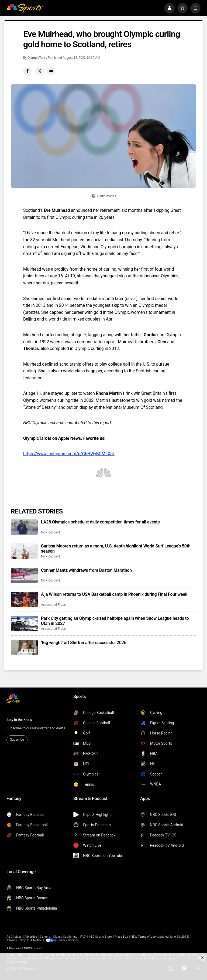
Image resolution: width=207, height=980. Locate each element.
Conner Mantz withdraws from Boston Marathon (86, 570)
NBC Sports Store (100, 937)
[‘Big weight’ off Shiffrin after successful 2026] (24, 648)
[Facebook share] (27, 71)
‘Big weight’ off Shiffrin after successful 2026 (84, 643)
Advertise (31, 937)
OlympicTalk (36, 58)
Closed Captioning (65, 937)
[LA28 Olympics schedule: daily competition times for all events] (24, 527)
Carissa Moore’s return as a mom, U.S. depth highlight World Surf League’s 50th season (116, 549)
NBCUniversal (33, 948)
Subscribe (17, 740)
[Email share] (51, 71)
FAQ (83, 937)
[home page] (25, 8)
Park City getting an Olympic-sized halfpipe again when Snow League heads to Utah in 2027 (115, 621)
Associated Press (53, 605)
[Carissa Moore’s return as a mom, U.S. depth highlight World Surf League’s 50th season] (24, 551)
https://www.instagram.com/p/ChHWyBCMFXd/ (69, 454)
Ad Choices (14, 937)
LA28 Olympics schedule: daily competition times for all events (100, 522)
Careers (45, 937)
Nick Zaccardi (51, 532)
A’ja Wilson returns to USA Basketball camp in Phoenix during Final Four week (114, 594)
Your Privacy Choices (68, 940)
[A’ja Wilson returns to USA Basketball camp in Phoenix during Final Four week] (24, 599)
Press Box (121, 937)
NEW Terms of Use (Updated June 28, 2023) (160, 937)
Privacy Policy (17, 940)
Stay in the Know (19, 720)
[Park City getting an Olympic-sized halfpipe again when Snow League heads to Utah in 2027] (24, 623)
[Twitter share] (39, 71)
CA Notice (35, 940)
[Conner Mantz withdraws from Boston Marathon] (24, 575)
